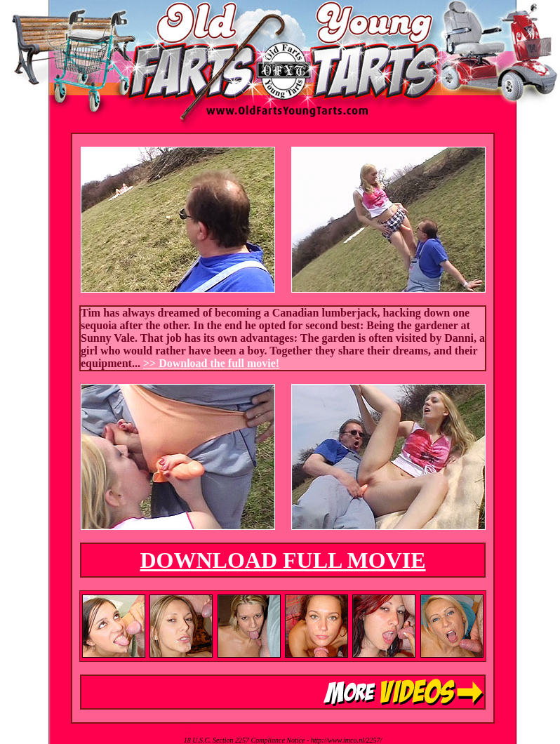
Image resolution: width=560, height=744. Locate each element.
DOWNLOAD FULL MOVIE (282, 560)
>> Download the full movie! (211, 363)
